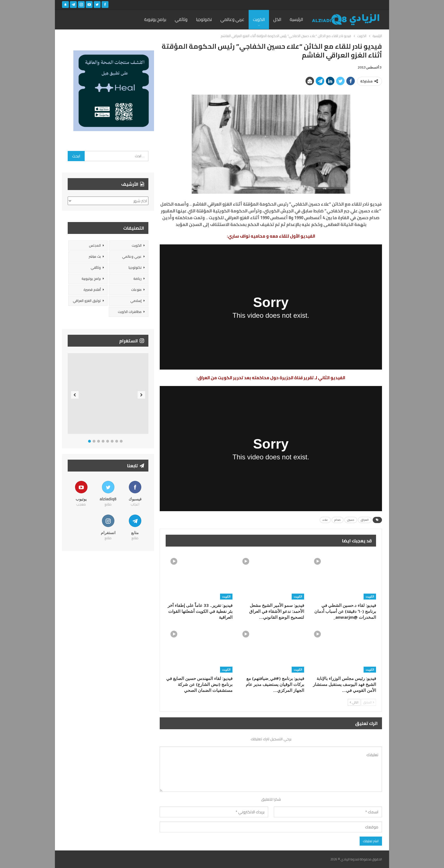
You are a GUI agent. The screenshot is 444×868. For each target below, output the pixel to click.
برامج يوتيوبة (155, 19)
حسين (351, 520)
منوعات (136, 290)
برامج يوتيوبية (91, 279)
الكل (277, 19)
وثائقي (181, 19)
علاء (325, 520)
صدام (338, 520)
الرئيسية (296, 19)
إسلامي (136, 301)
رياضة (137, 279)
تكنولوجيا (204, 19)
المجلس (95, 245)
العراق (365, 520)
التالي (354, 702)
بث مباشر (95, 256)
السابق (369, 702)
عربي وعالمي (232, 19)
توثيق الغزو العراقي (87, 301)
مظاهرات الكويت (130, 312)
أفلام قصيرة (92, 290)
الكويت (259, 19)
